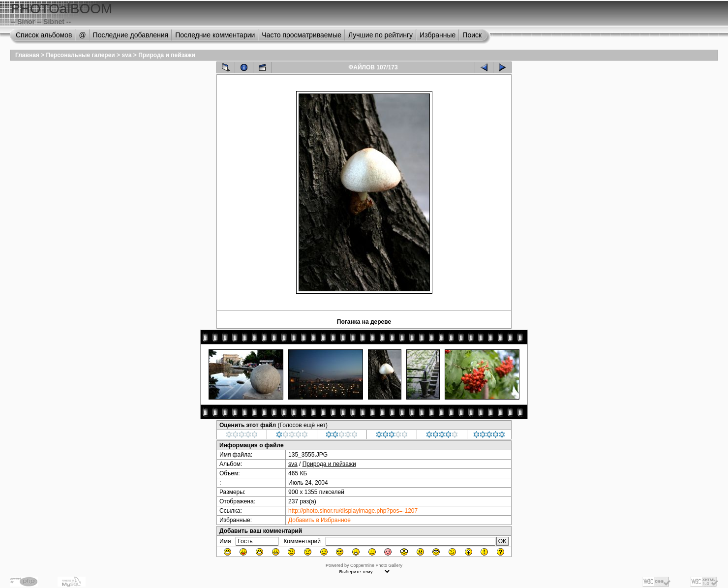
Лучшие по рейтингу (380, 35)
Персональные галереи (81, 55)
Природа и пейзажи (167, 55)
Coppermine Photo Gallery (376, 565)
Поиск (472, 35)
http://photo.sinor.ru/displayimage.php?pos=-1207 (353, 511)
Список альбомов (44, 35)
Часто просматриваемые (302, 35)
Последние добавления (131, 35)
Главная (27, 55)
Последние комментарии (215, 35)
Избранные (438, 35)
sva (126, 55)
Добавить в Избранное (319, 520)
